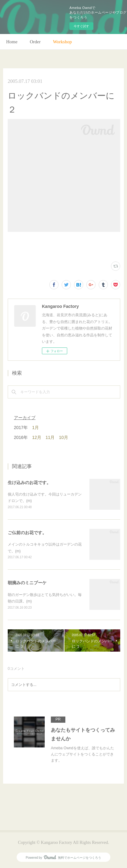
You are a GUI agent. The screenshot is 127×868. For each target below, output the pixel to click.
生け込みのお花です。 (29, 483)
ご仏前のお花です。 (27, 533)
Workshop (62, 42)
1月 (35, 428)
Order (35, 42)
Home (12, 42)
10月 (63, 437)
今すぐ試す (81, 26)
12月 (37, 437)
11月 (50, 437)
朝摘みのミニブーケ (27, 583)
